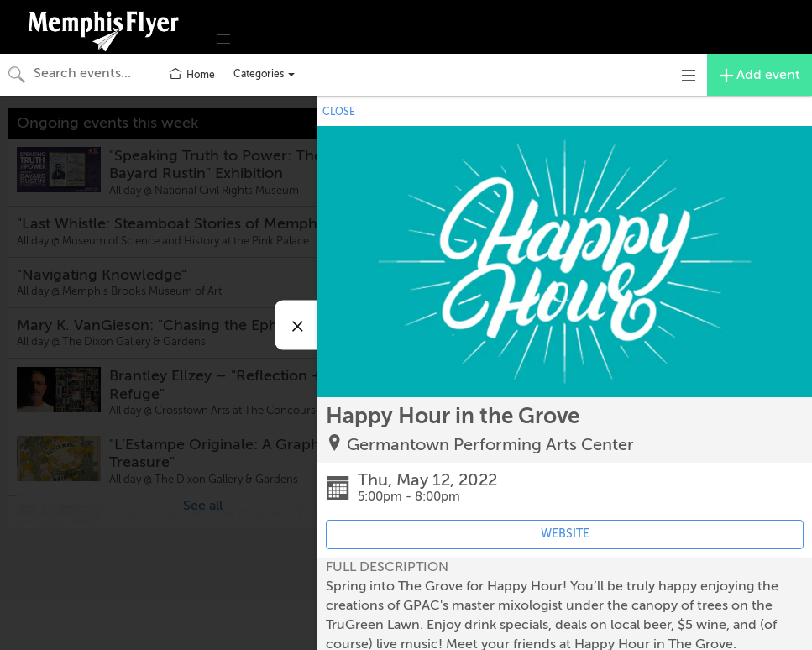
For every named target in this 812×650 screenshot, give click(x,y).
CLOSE (339, 112)
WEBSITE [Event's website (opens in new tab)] (565, 534)
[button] (223, 39)
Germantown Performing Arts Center (490, 445)
